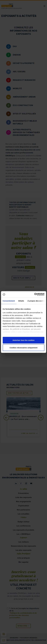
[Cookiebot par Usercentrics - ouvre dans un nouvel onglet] (34, 294)
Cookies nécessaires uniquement (23, 348)
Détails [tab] (21, 301)
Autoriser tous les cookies (23, 340)
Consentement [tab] (9, 301)
